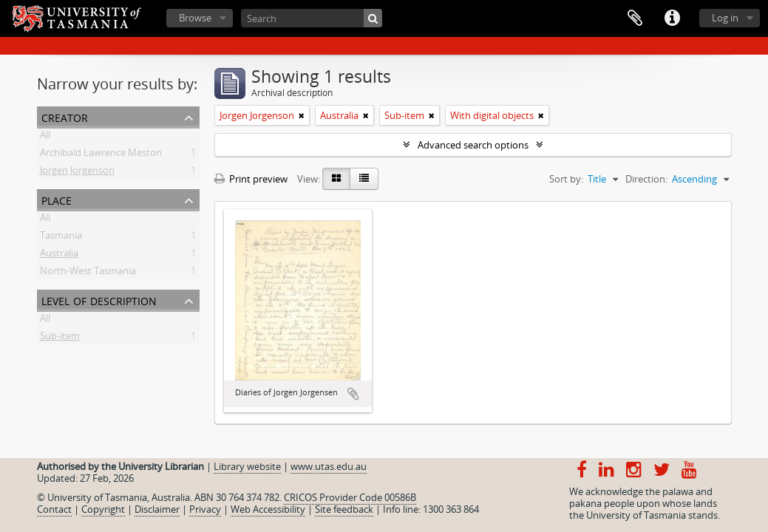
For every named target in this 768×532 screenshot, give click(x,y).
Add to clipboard (353, 394)
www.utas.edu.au (329, 466)
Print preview (251, 179)
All (45, 137)
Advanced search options (473, 145)
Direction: (646, 179)
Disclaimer (157, 509)
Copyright (103, 509)
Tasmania (61, 238)
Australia (59, 256)
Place (57, 199)
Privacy (205, 509)
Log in (725, 18)
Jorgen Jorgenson (77, 173)
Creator (65, 116)
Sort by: (566, 179)
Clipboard (635, 18)
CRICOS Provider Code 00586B (350, 497)
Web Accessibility (268, 509)
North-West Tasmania (88, 273)
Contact (54, 509)
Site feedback (344, 509)
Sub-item (60, 338)
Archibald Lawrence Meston (101, 155)
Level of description (99, 300)
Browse (195, 18)
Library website (247, 466)
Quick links (672, 18)
